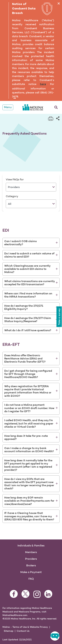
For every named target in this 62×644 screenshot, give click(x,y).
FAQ (31, 579)
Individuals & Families (31, 545)
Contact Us (23, 631)
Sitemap (9, 631)
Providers (31, 559)
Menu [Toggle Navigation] (8, 107)
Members (31, 552)
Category (12, 196)
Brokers (31, 565)
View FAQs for (15, 179)
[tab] (31, 243)
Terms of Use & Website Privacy (30, 627)
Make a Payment (31, 572)
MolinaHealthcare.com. (15, 615)
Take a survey (59, 316)
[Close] (59, 3)
